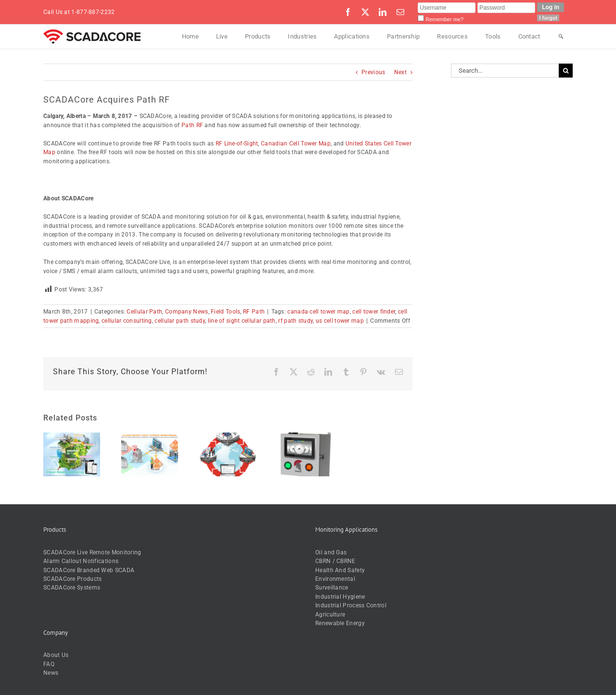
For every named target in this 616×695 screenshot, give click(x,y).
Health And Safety (340, 570)
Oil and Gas (331, 552)
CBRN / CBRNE (335, 561)
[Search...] (505, 71)
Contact (529, 36)
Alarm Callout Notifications (81, 561)
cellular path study (180, 321)
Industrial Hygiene (340, 597)
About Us (56, 655)
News (51, 673)
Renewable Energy (340, 623)
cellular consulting (127, 321)
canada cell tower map (318, 312)
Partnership (403, 36)
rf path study (295, 321)
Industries (302, 36)
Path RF (192, 125)
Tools (493, 36)
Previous (373, 72)
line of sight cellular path (242, 321)
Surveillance (332, 588)
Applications (352, 36)
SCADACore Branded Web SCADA (89, 570)
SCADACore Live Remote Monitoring (92, 552)
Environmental (335, 579)
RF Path (254, 312)
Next (400, 72)
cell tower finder (374, 312)
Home (190, 36)
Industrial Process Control (351, 605)
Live (222, 36)
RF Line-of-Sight (237, 144)
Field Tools (225, 312)
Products (258, 36)
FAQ (49, 664)
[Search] (561, 37)
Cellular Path (144, 312)
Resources (452, 36)
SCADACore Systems (72, 588)
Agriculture (330, 615)
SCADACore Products (72, 579)
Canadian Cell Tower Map (296, 144)
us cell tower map (340, 321)
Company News (187, 312)
